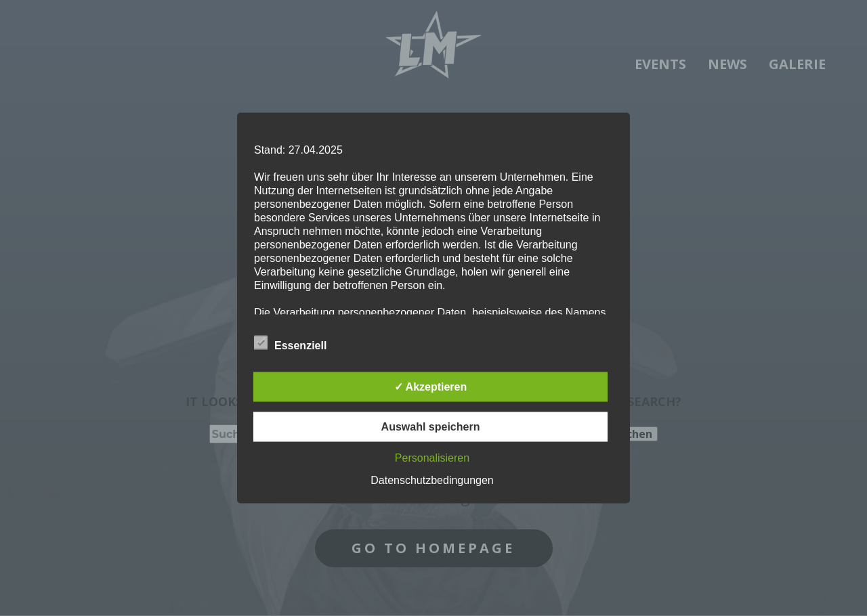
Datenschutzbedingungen (432, 480)
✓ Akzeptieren (431, 387)
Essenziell (290, 343)
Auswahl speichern (431, 427)
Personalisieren (432, 458)
